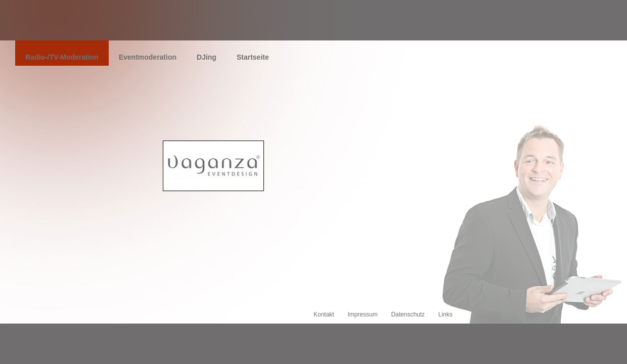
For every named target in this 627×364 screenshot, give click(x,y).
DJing (207, 57)
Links (445, 314)
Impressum (362, 314)
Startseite (253, 57)
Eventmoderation (148, 57)
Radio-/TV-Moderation (62, 57)
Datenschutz (408, 314)
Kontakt (324, 314)
